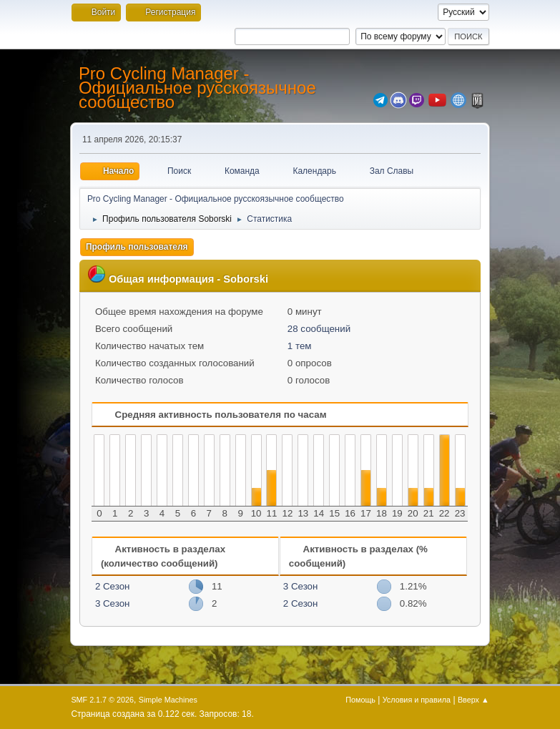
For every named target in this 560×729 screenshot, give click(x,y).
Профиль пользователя (137, 247)
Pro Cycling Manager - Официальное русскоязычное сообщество (197, 88)
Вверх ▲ (473, 700)
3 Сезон (113, 603)
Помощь (360, 700)
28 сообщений (319, 329)
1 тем (300, 346)
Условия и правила (417, 700)
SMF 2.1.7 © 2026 (102, 700)
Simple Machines (168, 700)
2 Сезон (113, 586)
